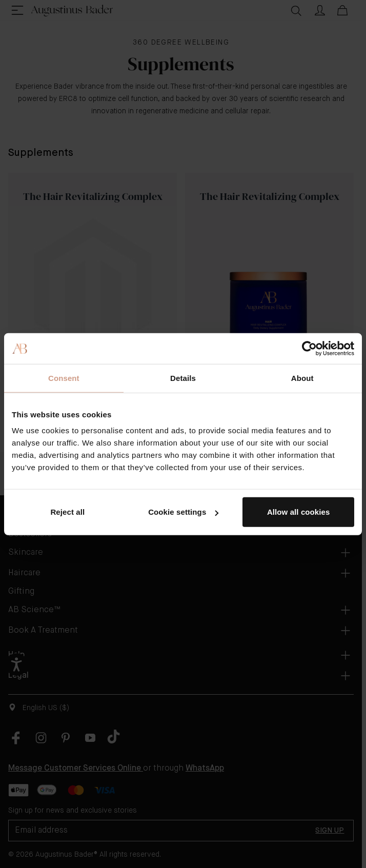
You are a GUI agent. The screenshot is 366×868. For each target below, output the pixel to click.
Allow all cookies (299, 512)
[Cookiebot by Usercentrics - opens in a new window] (309, 348)
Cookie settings (183, 512)
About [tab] (302, 378)
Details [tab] (183, 378)
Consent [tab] (64, 378)
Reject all (67, 512)
